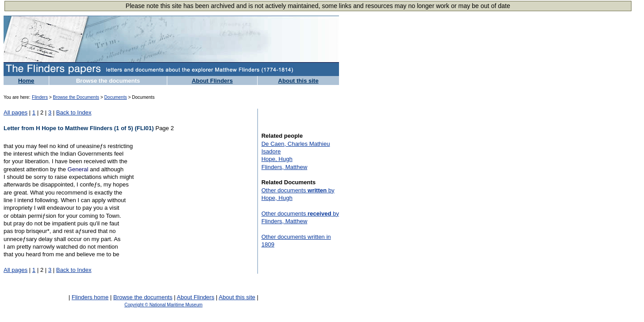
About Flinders (212, 81)
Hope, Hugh (277, 159)
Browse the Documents (76, 97)
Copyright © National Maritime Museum (163, 305)
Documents (116, 97)
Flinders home (90, 297)
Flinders (40, 97)
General (78, 169)
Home (26, 81)
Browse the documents (108, 81)
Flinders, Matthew (284, 167)
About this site (298, 81)
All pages (15, 112)
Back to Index (74, 112)
